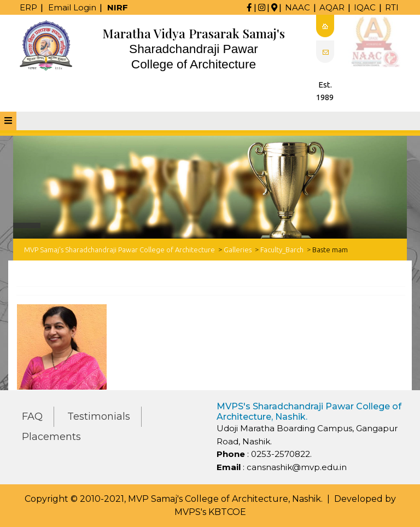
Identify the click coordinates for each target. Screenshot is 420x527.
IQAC (365, 7)
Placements (51, 437)
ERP (28, 7)
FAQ (32, 416)
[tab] (8, 121)
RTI (392, 7)
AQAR (332, 7)
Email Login (72, 7)
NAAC (297, 7)
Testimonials (99, 416)
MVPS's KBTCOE (210, 512)
